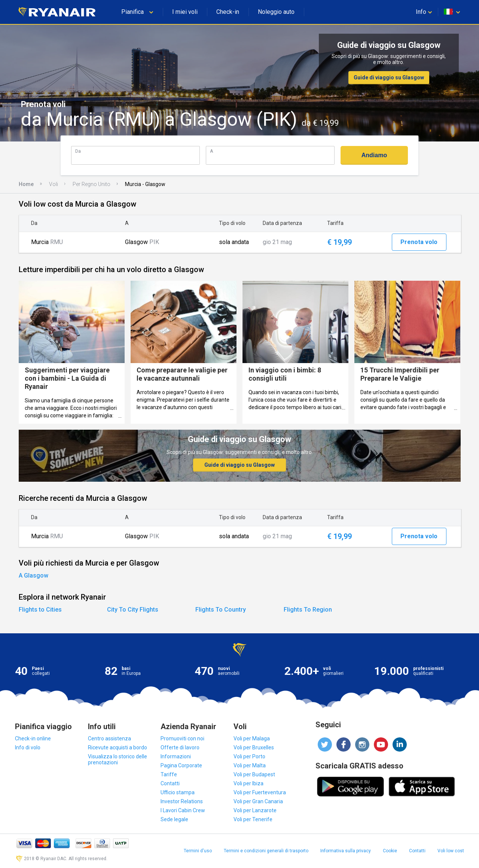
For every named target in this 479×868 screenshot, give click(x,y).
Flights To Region (308, 610)
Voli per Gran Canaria (258, 801)
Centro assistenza (109, 738)
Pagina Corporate (181, 765)
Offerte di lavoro (180, 747)
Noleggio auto (276, 12)
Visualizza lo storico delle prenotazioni (118, 759)
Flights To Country (221, 610)
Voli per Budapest (254, 774)
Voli (54, 184)
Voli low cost (451, 851)
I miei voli (185, 12)
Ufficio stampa (178, 792)
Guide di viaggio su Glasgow (389, 77)
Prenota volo (419, 242)
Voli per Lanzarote (255, 810)
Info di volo (28, 747)
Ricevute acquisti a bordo (118, 747)
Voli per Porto (249, 756)
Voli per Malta (250, 765)
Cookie (390, 851)
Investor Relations (182, 801)
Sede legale (174, 819)
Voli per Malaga (252, 738)
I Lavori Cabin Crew (183, 810)
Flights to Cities (40, 610)
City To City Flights (133, 610)
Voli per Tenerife (253, 819)
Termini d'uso (198, 851)
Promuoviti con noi (182, 738)
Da (78, 151)
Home (26, 184)
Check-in (228, 12)
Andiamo (374, 155)
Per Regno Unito (91, 184)
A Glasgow (33, 575)
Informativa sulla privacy (346, 851)
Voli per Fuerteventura (260, 792)
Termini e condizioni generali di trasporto (266, 851)
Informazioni (176, 756)
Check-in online (33, 738)
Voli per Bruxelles (254, 747)
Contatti (170, 783)
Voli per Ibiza (248, 783)
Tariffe (169, 774)
